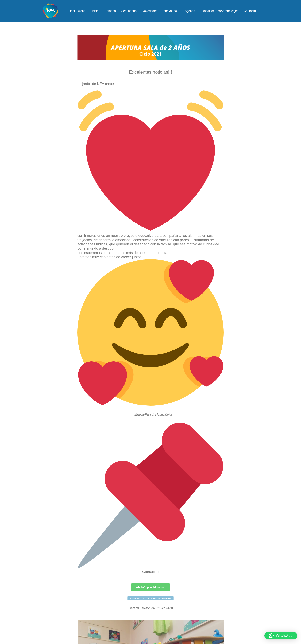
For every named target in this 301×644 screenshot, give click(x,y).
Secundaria (129, 11)
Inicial (95, 11)
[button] (179, 11)
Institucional (78, 11)
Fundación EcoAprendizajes (219, 11)
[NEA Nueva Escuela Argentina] (50, 11)
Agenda (190, 11)
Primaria (110, 11)
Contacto (250, 11)
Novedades (150, 11)
